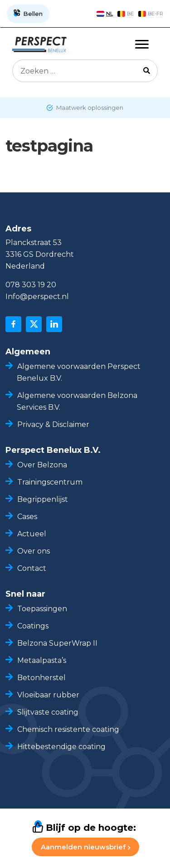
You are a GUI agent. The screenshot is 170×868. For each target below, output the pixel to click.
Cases (27, 517)
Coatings (33, 626)
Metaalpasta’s (42, 660)
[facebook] (13, 324)
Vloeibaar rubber (48, 695)
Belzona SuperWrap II (57, 643)
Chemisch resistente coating (69, 729)
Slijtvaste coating (48, 712)
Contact (32, 568)
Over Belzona (42, 465)
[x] (34, 324)
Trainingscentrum (50, 482)
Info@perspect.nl (37, 297)
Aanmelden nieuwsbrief (85, 847)
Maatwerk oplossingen (89, 108)
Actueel (32, 534)
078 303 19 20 (31, 285)
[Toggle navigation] (142, 44)
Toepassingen (42, 609)
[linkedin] (54, 324)
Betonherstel (41, 678)
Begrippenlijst (43, 499)
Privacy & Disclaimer (53, 424)
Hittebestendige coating (61, 747)
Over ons (34, 551)
